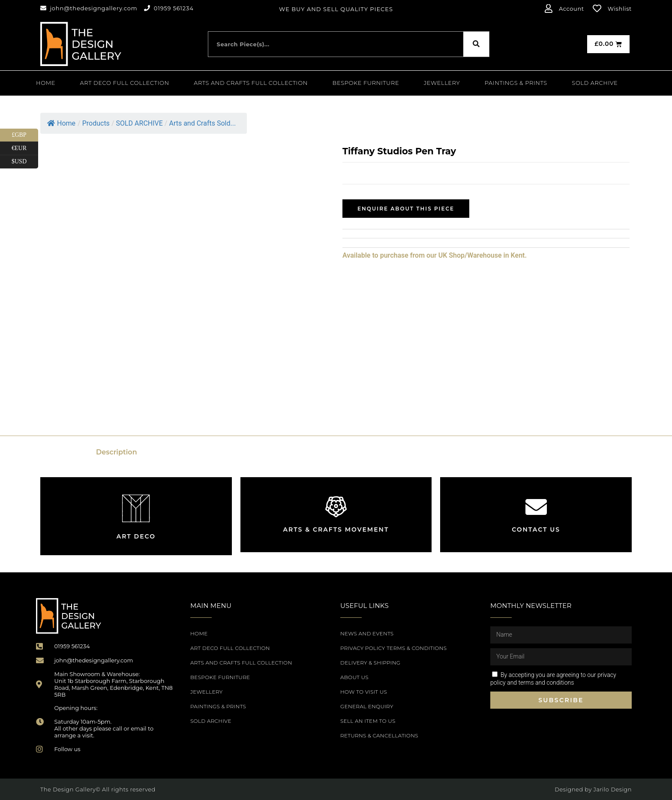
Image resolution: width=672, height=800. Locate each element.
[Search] (476, 44)
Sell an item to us (368, 721)
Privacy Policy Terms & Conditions (393, 648)
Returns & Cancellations (379, 735)
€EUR (25, 149)
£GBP (25, 135)
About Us (354, 677)
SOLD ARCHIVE (595, 83)
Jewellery (442, 83)
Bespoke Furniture (366, 83)
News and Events (367, 633)
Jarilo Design (613, 789)
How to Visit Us (364, 692)
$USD (25, 162)
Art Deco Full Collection (125, 83)
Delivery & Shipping (370, 663)
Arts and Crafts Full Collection (251, 83)
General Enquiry (367, 706)
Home (46, 83)
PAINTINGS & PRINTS (516, 83)
